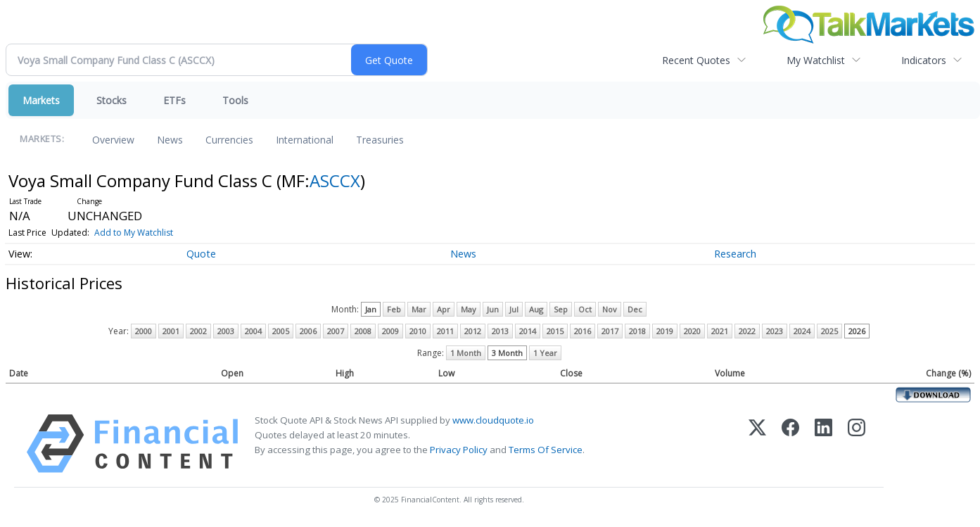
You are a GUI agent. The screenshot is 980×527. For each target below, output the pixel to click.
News (170, 140)
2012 (473, 331)
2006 (308, 331)
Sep (561, 309)
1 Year (545, 353)
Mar (419, 309)
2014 (528, 331)
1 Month (466, 353)
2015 (555, 331)
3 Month (507, 353)
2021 (720, 331)
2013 (500, 331)
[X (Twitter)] (757, 444)
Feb (394, 309)
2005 (281, 331)
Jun (493, 309)
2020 (692, 331)
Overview (113, 140)
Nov (610, 309)
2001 (171, 331)
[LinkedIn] (823, 444)
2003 (226, 331)
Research (735, 254)
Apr (444, 309)
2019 (665, 331)
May (469, 309)
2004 (253, 331)
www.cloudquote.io (493, 420)
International (305, 140)
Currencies (229, 140)
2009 (390, 331)
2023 (775, 331)
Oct (585, 309)
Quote (201, 254)
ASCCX (335, 180)
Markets (41, 100)
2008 (363, 331)
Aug (536, 309)
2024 (802, 331)
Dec (635, 309)
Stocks (112, 100)
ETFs (174, 100)
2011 (445, 331)
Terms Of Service (546, 450)
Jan (371, 309)
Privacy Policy (459, 450)
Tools (235, 100)
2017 (610, 331)
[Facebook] (790, 444)
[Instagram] (857, 444)
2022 (747, 331)
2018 (637, 331)
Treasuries (380, 140)
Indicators (924, 60)
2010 (418, 331)
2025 (829, 331)
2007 (336, 331)
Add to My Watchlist (134, 233)
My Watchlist (816, 60)
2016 (583, 331)
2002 (198, 331)
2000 (144, 331)
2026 (857, 331)
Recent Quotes (696, 60)
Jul (514, 309)
